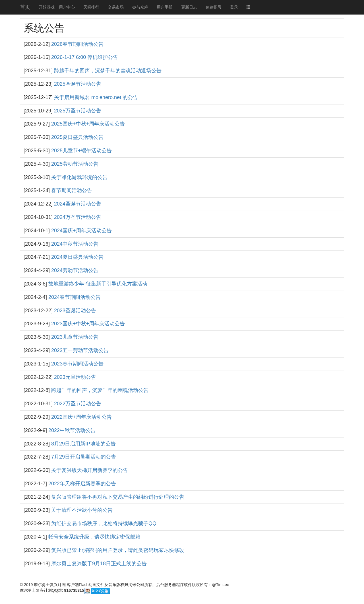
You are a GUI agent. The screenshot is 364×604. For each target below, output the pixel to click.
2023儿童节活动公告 (75, 337)
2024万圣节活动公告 (78, 217)
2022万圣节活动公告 (78, 404)
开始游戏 (47, 7)
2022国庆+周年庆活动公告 (81, 417)
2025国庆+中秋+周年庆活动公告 (88, 124)
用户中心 (67, 7)
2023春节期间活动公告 (77, 364)
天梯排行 (91, 7)
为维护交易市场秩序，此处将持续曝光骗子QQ (104, 523)
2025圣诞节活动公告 (78, 84)
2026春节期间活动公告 (77, 44)
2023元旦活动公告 (75, 377)
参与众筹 (140, 7)
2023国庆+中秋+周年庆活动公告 (88, 324)
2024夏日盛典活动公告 (77, 257)
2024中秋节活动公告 (75, 244)
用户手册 (165, 7)
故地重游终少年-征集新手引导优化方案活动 (98, 284)
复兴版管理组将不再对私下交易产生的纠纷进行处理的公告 (118, 497)
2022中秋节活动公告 (72, 430)
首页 (25, 7)
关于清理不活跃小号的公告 (82, 510)
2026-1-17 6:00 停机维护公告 (85, 57)
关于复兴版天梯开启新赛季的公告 (90, 470)
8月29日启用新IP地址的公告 (83, 444)
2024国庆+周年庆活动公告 (81, 231)
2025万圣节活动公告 (78, 111)
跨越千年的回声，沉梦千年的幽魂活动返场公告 (108, 71)
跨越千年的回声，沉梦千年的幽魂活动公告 (100, 390)
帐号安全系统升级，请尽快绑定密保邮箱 (94, 537)
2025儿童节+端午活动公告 (81, 151)
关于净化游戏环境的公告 (79, 177)
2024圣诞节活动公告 (78, 204)
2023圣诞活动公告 (75, 311)
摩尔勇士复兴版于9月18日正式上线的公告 (99, 564)
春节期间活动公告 (72, 190)
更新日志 (189, 7)
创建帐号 (214, 7)
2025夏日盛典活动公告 (77, 137)
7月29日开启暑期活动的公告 (84, 457)
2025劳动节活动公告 (75, 164)
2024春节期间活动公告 (75, 297)
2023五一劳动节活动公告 (80, 350)
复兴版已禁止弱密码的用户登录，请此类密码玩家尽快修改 (118, 550)
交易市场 (116, 7)
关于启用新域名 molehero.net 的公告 (96, 97)
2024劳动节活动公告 (75, 270)
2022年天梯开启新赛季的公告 (82, 484)
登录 (234, 7)
